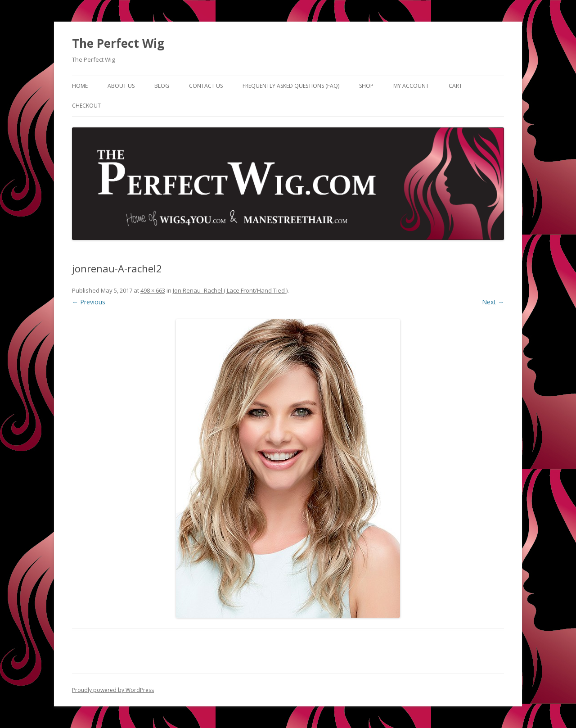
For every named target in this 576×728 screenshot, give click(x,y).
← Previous (89, 302)
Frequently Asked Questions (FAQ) (291, 86)
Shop (366, 86)
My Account (411, 86)
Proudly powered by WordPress (113, 690)
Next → (493, 302)
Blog (162, 86)
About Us (121, 86)
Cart (455, 86)
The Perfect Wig (118, 43)
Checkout (86, 106)
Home (80, 86)
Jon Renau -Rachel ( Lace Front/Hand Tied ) (230, 290)
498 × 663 (153, 290)
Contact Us (206, 86)
